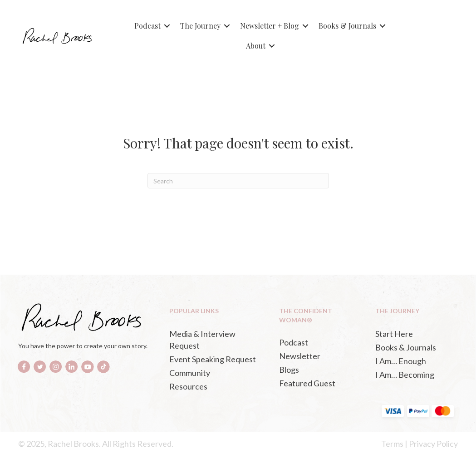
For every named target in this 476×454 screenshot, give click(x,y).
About (256, 46)
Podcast (147, 26)
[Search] (238, 181)
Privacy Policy (433, 444)
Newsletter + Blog (270, 26)
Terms (392, 444)
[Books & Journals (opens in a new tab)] (414, 347)
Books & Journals (347, 26)
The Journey (200, 26)
